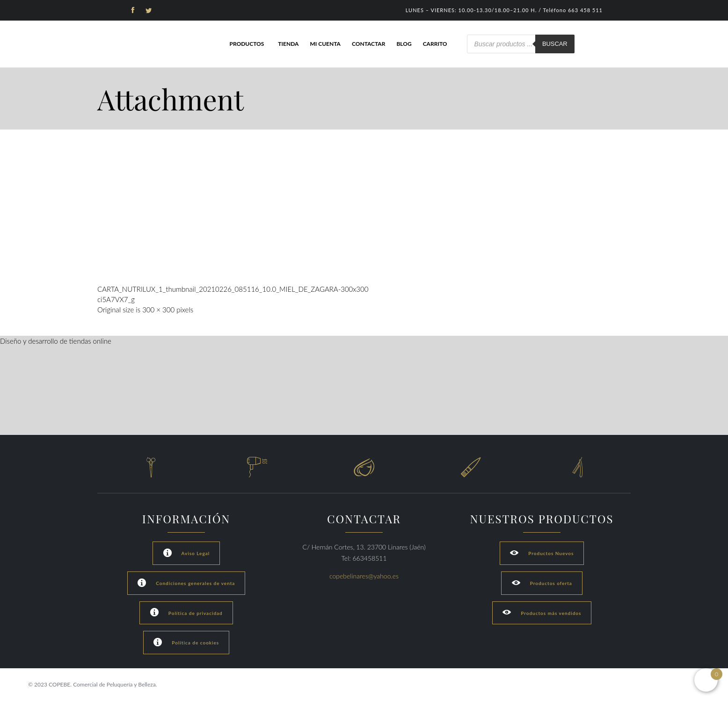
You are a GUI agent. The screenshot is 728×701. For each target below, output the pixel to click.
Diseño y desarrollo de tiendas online (56, 341)
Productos (247, 44)
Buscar (555, 44)
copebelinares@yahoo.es (364, 576)
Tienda (288, 44)
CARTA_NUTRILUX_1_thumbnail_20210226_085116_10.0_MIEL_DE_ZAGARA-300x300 (233, 289)
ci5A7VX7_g (116, 299)
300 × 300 (158, 310)
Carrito (435, 44)
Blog (404, 44)
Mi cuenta (325, 44)
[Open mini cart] (706, 680)
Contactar (368, 44)
